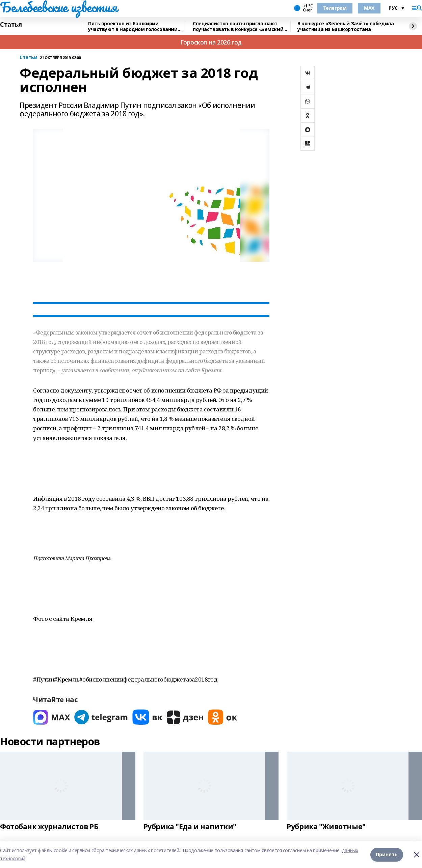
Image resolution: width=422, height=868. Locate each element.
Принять (387, 854)
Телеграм (335, 8)
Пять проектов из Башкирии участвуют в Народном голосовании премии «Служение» (133, 26)
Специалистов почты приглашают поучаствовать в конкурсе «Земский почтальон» (238, 26)
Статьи (28, 57)
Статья (11, 25)
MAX (369, 8)
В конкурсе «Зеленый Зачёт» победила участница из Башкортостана (346, 26)
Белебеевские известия (58, 7)
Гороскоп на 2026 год (211, 42)
